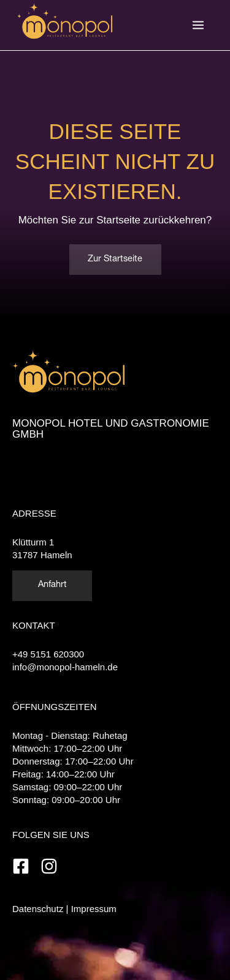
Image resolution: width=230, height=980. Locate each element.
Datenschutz (38, 909)
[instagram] (52, 866)
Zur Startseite (115, 260)
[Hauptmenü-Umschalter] (198, 25)
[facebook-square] (25, 866)
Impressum (94, 909)
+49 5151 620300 (48, 654)
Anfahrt (52, 585)
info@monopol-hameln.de (65, 667)
